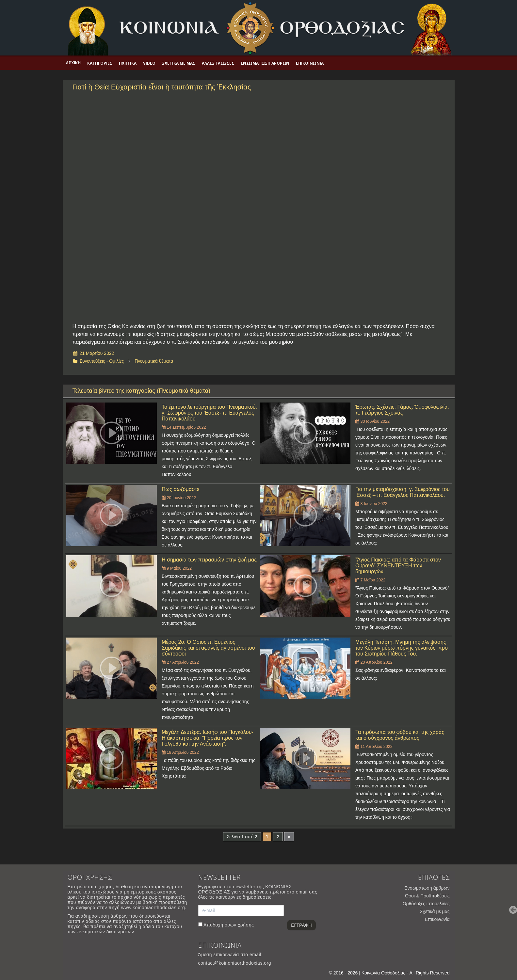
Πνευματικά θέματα (154, 361)
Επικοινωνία (310, 63)
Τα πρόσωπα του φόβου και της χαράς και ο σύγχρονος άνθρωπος (400, 735)
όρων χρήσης (239, 925)
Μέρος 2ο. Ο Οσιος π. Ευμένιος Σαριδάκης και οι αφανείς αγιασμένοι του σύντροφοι (208, 648)
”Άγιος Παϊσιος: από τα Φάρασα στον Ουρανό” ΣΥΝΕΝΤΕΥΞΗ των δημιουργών (398, 566)
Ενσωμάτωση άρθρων (265, 63)
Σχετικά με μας (179, 63)
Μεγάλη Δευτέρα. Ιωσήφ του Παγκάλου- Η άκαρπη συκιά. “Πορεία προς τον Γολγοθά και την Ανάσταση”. (208, 738)
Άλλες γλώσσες (218, 63)
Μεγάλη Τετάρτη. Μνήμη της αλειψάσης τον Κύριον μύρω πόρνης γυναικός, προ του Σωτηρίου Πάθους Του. (402, 648)
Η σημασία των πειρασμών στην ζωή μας (209, 560)
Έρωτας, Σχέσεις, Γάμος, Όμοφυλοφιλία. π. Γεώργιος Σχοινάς (402, 410)
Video (149, 63)
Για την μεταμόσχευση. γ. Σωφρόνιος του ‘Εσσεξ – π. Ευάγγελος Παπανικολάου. (403, 492)
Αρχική (73, 63)
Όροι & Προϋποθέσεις (427, 896)
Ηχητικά (128, 63)
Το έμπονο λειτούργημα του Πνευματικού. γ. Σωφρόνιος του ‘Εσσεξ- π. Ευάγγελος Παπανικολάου (209, 413)
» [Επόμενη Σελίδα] (289, 837)
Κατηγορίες (100, 63)
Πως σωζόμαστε (180, 489)
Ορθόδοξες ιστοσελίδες (426, 904)
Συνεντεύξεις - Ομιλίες (102, 361)
